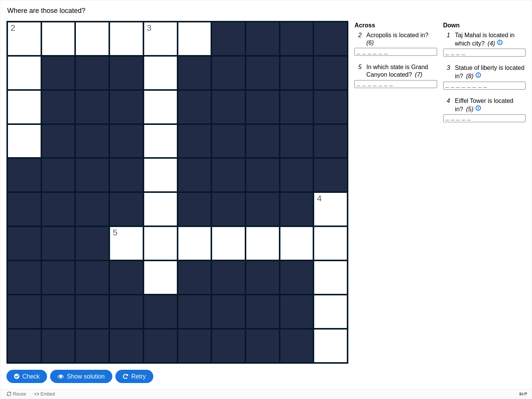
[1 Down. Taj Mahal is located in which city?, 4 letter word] (484, 53)
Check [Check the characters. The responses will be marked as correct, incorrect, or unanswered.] (31, 376)
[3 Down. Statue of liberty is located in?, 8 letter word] (484, 86)
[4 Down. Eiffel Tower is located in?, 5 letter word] (484, 118)
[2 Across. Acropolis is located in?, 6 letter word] (396, 52)
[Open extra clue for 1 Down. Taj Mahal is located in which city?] (500, 43)
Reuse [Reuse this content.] (20, 394)
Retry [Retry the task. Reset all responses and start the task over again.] (139, 376)
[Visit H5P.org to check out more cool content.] (523, 394)
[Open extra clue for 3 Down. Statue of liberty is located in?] (478, 76)
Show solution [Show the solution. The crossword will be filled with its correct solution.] (86, 376)
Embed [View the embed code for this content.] (48, 394)
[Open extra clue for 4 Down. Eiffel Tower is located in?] (478, 109)
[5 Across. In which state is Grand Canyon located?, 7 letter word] (396, 84)
